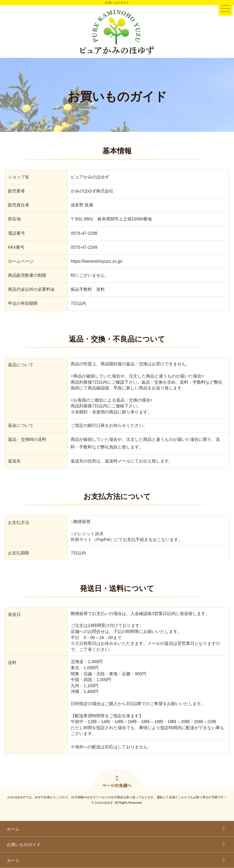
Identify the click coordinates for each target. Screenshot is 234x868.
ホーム (13, 829)
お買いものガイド (24, 845)
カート (13, 860)
